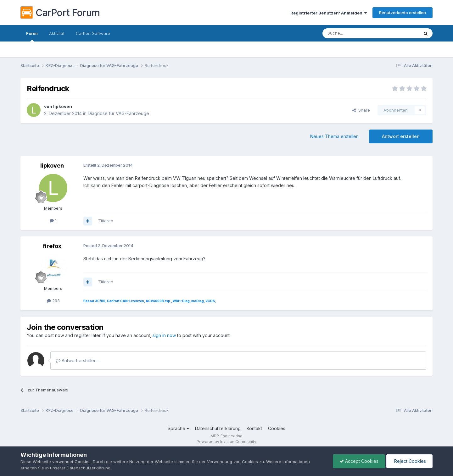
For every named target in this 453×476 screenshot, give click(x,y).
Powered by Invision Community (226, 442)
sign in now (164, 335)
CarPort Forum (60, 13)
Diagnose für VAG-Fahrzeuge (118, 113)
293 (53, 301)
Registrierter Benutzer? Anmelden (329, 13)
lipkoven (63, 106)
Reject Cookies (409, 461)
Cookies (277, 428)
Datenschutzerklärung (218, 428)
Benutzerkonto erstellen (403, 13)
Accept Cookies (359, 461)
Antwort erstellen (401, 136)
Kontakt (254, 428)
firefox (52, 246)
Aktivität (57, 33)
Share (361, 110)
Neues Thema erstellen (334, 136)
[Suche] (355, 33)
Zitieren (106, 221)
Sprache (178, 428)
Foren (32, 36)
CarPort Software (93, 33)
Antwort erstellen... (78, 360)
